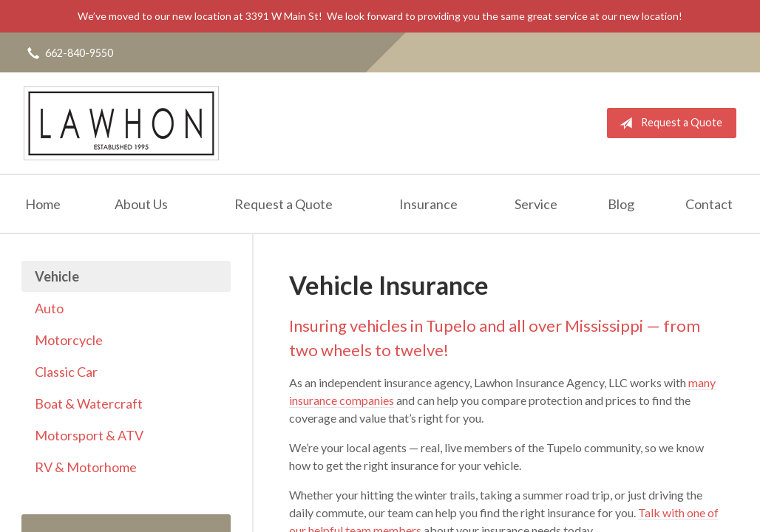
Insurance (428, 204)
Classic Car (66, 372)
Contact (709, 204)
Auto (49, 308)
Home (43, 204)
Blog (621, 204)
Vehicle (57, 276)
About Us (141, 204)
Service (536, 204)
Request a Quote (668, 123)
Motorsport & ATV (89, 435)
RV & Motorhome (86, 467)
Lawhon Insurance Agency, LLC (121, 123)
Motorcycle (69, 340)
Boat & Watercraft (89, 403)
